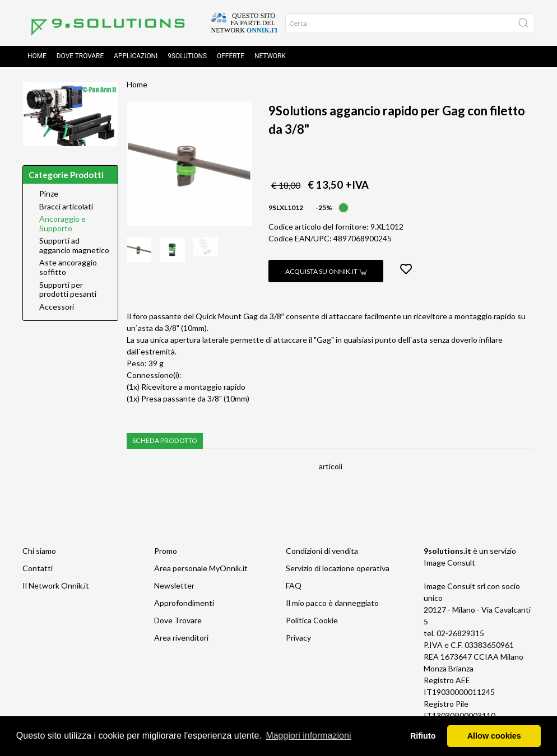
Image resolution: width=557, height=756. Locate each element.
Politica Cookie (312, 621)
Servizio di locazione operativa (338, 569)
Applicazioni (136, 57)
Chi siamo (39, 552)
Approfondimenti (184, 604)
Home (37, 57)
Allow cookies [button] (494, 736)
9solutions (187, 57)
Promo (166, 552)
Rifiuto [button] (423, 736)
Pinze (49, 195)
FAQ (294, 587)
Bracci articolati (66, 208)
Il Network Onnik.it (56, 587)
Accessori (57, 308)
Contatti (38, 569)
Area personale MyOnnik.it (201, 569)
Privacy (298, 639)
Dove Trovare (178, 621)
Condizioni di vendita (322, 552)
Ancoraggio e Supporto (62, 225)
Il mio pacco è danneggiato (332, 604)
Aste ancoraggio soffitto (68, 269)
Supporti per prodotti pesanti (68, 291)
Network (270, 57)
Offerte (231, 57)
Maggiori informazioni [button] (308, 736)
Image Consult (449, 564)
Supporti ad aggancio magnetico (74, 247)
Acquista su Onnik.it (326, 272)
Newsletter (174, 587)
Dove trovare (80, 57)
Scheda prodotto (165, 442)
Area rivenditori (181, 639)
